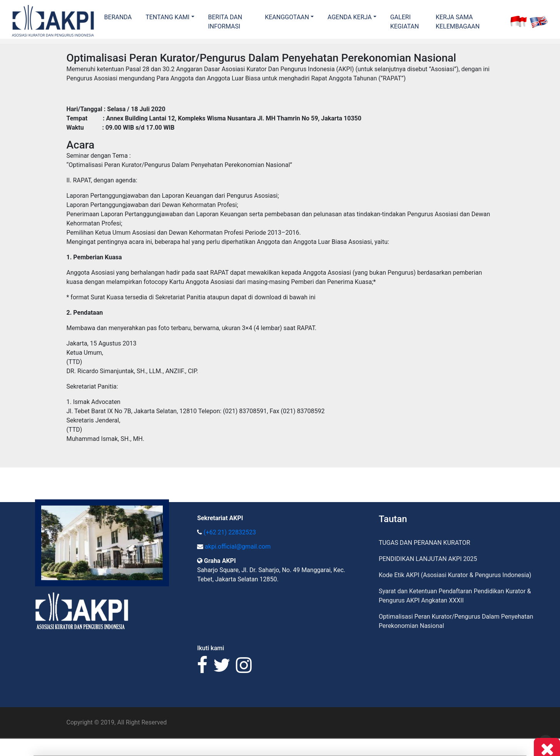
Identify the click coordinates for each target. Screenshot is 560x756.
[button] (170, 17)
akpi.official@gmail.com (238, 547)
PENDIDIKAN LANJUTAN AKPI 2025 (428, 559)
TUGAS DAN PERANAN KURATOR (425, 543)
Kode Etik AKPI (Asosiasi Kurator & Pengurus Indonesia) (455, 575)
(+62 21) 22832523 (230, 532)
